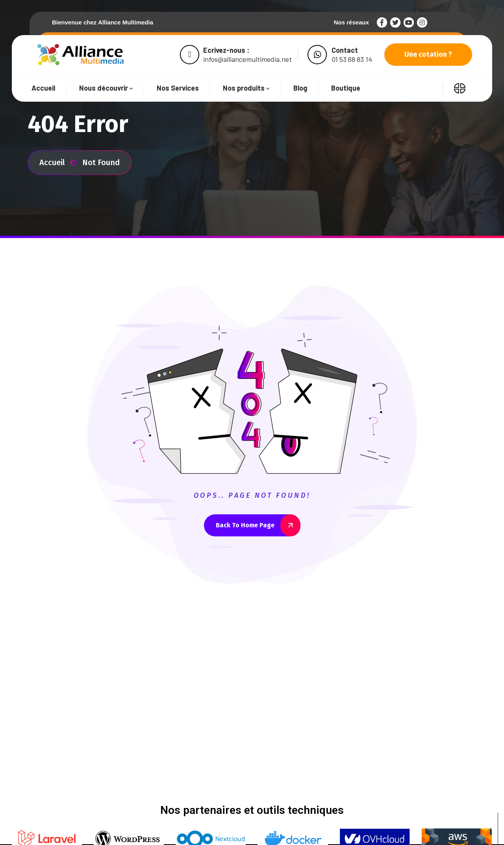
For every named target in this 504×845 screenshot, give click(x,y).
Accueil (58, 163)
